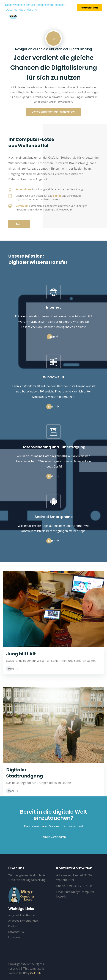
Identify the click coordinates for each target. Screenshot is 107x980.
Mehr (19, 224)
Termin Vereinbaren (53, 837)
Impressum (15, 937)
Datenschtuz (16, 932)
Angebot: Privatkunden (22, 915)
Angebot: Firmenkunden (23, 921)
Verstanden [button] (90, 8)
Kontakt (13, 926)
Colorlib (36, 973)
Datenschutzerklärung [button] (21, 10)
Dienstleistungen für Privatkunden (54, 112)
